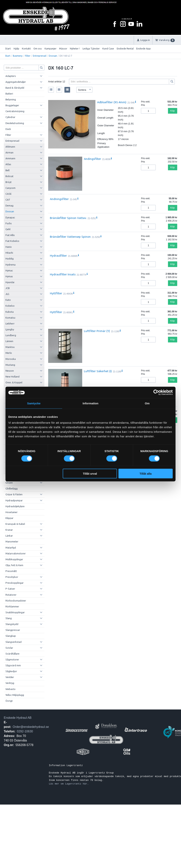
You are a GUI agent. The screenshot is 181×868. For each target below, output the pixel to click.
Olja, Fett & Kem (14, 565)
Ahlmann (10, 147)
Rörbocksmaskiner (16, 601)
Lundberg (11, 335)
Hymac (9, 270)
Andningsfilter (59, 199)
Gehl (8, 229)
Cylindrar (10, 117)
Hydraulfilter (58, 255)
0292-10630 (25, 731)
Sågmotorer (12, 659)
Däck (8, 129)
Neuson (10, 371)
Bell (7, 170)
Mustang (10, 365)
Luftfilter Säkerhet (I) (98, 371)
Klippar (9, 518)
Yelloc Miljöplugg (15, 695)
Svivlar (9, 648)
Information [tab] (90, 403)
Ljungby (10, 329)
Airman (9, 152)
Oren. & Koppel (14, 382)
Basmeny (18, 56)
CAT (8, 200)
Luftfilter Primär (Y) (97, 331)
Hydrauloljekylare (15, 506)
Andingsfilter (92, 159)
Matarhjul (11, 548)
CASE (9, 194)
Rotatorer (11, 595)
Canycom (10, 188)
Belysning (11, 99)
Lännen (9, 341)
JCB (8, 288)
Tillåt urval (90, 474)
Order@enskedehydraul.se (31, 727)
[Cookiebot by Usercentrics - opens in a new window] (156, 392)
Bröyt (9, 182)
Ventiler (10, 677)
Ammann (10, 158)
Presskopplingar (15, 583)
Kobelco (10, 306)
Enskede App (143, 48)
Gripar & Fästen (14, 494)
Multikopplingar (14, 559)
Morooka (11, 359)
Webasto (10, 689)
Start (8, 48)
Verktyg (10, 683)
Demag (9, 205)
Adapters (11, 76)
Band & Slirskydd (15, 88)
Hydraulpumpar (14, 500)
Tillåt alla (145, 474)
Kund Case (108, 48)
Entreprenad (40, 56)
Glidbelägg (12, 488)
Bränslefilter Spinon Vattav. (68, 218)
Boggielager (12, 105)
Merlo (9, 353)
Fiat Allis (10, 235)
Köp (173, 111)
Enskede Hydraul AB (18, 718)
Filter (28, 56)
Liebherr (10, 323)
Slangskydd (12, 624)
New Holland (12, 377)
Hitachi (9, 253)
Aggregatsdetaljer (16, 82)
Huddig (10, 259)
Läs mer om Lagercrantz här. (69, 784)
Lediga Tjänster (91, 48)
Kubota (10, 312)
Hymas (9, 276)
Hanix (9, 247)
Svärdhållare (12, 654)
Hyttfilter (56, 293)
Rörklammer (12, 606)
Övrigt (9, 701)
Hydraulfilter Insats (63, 274)
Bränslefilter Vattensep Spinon (70, 237)
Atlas (8, 164)
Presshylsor (12, 577)
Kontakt (26, 48)
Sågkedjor (11, 671)
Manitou (10, 347)
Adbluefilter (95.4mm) (112, 102)
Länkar (9, 536)
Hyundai (10, 282)
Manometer (12, 541)
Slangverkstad (14, 642)
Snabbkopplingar (15, 612)
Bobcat (9, 176)
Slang (9, 618)
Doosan (53, 56)
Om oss (38, 48)
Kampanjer (51, 48)
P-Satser (10, 589)
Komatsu (10, 318)
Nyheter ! (75, 48)
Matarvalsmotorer (16, 553)
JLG (7, 294)
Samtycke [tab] (34, 403)
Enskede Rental (125, 48)
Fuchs (9, 223)
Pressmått (11, 571)
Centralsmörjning (15, 111)
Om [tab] (147, 403)
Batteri (9, 94)
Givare (9, 483)
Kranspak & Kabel (15, 524)
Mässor (63, 48)
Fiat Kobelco (12, 241)
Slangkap (11, 636)
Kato (8, 300)
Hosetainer (12, 512)
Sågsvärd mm (13, 665)
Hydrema (10, 265)
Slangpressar (13, 630)
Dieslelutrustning (15, 123)
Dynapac (10, 217)
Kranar (9, 530)
